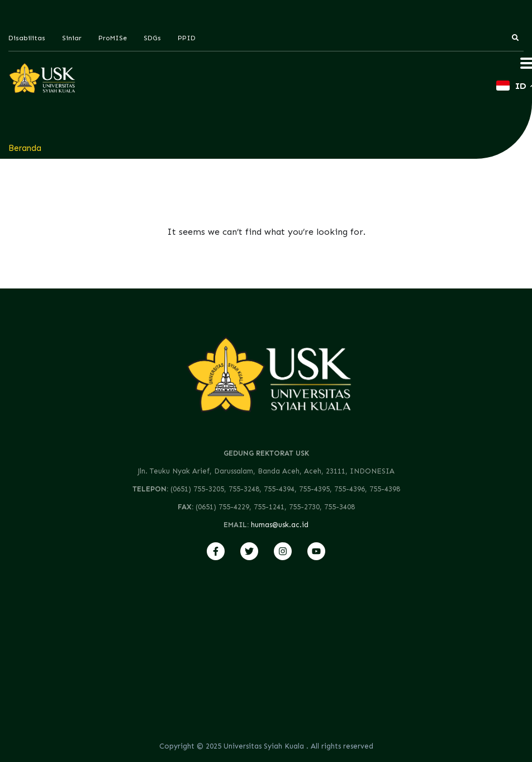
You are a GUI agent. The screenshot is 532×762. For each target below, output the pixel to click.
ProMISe (113, 38)
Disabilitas (27, 38)
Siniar (72, 38)
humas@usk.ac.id (280, 525)
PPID (187, 38)
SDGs (152, 38)
